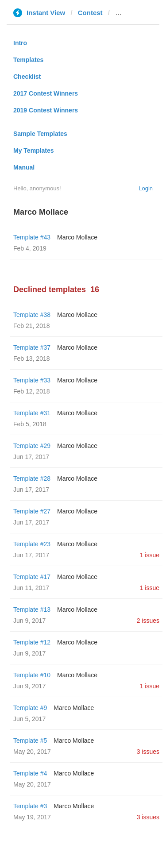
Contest (90, 13)
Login (146, 188)
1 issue (150, 555)
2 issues (148, 621)
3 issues (148, 752)
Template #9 (30, 708)
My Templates (34, 150)
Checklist (27, 77)
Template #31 (32, 413)
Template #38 (32, 315)
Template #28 (32, 478)
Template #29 (32, 446)
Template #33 (32, 380)
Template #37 (32, 347)
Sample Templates (40, 134)
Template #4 (30, 773)
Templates (28, 60)
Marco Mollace (77, 237)
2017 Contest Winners (46, 93)
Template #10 (32, 675)
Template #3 (30, 806)
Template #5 (30, 741)
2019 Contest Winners (46, 110)
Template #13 (32, 610)
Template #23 (32, 544)
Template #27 (32, 511)
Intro (20, 43)
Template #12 (32, 642)
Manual (24, 167)
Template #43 (32, 237)
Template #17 (32, 577)
